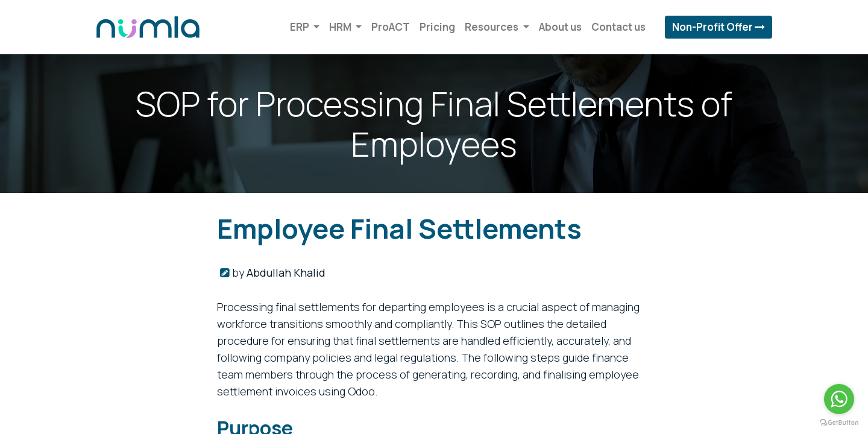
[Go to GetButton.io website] (839, 422)
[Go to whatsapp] (839, 399)
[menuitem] (388, 27)
